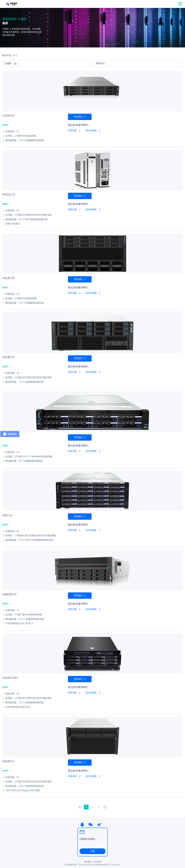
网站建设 (88, 862)
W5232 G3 (9, 195)
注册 (93, 851)
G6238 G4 (8, 278)
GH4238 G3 (9, 594)
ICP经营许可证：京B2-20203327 (78, 865)
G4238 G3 (8, 357)
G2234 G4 (8, 116)
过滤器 (11, 64)
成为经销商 (91, 131)
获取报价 (78, 117)
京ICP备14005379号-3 (101, 865)
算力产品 (7, 55)
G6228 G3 (8, 761)
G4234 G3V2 (10, 678)
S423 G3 (7, 515)
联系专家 (72, 131)
